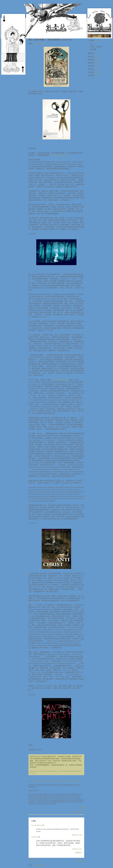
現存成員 (93, 66)
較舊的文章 (80, 860)
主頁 (92, 44)
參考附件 (93, 53)
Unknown (34, 837)
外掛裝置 (93, 75)
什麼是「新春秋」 (96, 47)
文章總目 (93, 72)
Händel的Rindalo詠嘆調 (58, 155)
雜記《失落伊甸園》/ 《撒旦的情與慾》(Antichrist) (50, 40)
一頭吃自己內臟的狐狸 (60, 380)
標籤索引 (93, 63)
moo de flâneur (36, 825)
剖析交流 (93, 57)
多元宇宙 (36, 44)
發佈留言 (78, 853)
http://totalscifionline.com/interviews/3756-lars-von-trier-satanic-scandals (55, 781)
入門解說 (93, 40)
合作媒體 (93, 49)
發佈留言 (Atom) (40, 865)
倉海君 (43, 44)
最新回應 (93, 60)
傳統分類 (93, 69)
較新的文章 (33, 860)
